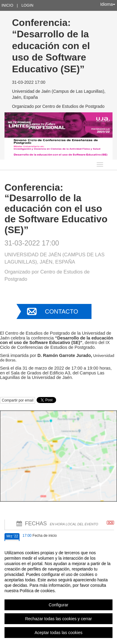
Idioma (108, 4)
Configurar (58, 605)
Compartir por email (18, 400)
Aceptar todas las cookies (58, 633)
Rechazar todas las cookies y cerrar (59, 619)
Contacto (61, 311)
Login (27, 5)
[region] (58, 592)
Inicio (7, 5)
